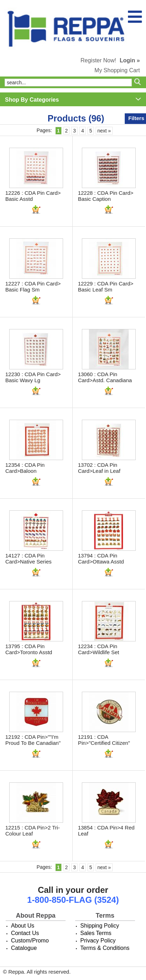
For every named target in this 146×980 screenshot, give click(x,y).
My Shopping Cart (117, 70)
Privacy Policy (98, 941)
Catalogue (24, 948)
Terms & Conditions (105, 948)
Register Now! (98, 60)
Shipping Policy (100, 926)
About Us (23, 926)
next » (104, 131)
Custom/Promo (30, 941)
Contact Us (25, 933)
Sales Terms (96, 933)
